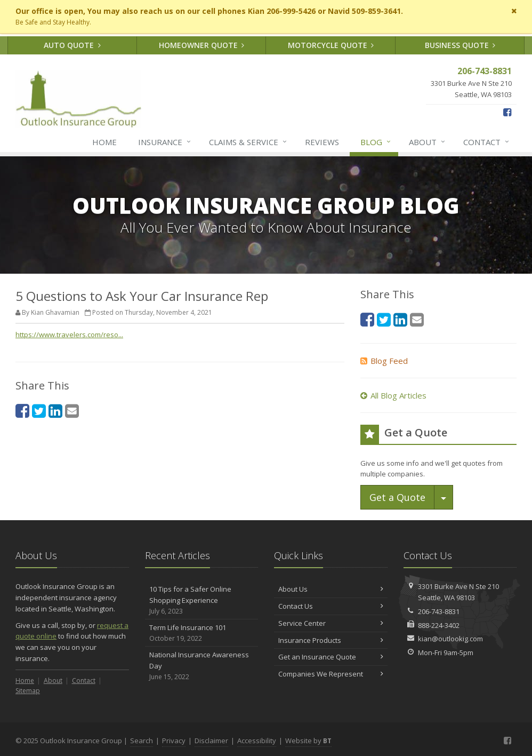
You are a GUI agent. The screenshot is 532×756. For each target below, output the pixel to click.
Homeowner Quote (202, 45)
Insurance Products (331, 640)
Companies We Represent (331, 674)
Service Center (331, 623)
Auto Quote (72, 45)
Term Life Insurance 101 (202, 633)
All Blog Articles (393, 395)
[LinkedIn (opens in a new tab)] (55, 411)
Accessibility (257, 741)
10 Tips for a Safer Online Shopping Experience (202, 600)
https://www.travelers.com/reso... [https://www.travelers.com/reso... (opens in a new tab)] (69, 335)
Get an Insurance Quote (331, 657)
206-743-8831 (439, 611)
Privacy (174, 741)
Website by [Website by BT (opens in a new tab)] (308, 741)
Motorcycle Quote (331, 45)
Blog (376, 142)
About (428, 142)
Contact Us (331, 606)
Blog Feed (384, 361)
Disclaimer (211, 741)
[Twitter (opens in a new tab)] (39, 411)
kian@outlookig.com (450, 639)
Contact (487, 142)
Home (104, 142)
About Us (331, 589)
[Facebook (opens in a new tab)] (507, 112)
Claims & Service (248, 142)
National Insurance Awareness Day (202, 666)
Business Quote (460, 45)
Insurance (165, 142)
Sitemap (28, 691)
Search (142, 741)
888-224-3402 (439, 625)
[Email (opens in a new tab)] (72, 411)
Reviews (322, 142)
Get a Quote (397, 497)
